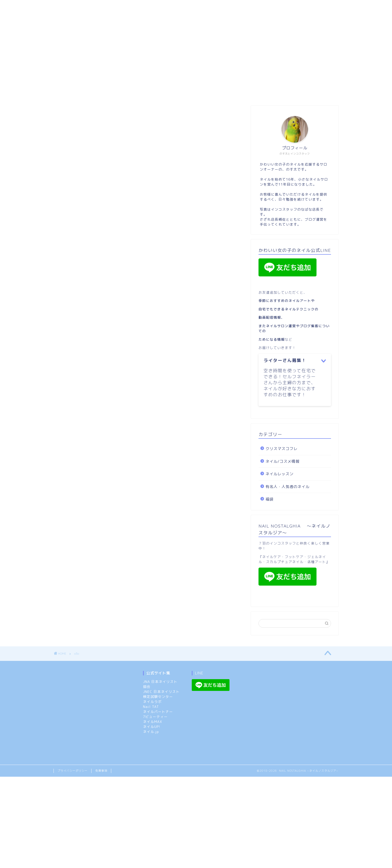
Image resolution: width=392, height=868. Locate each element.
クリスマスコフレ (133, 17)
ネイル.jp (151, 732)
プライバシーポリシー (72, 771)
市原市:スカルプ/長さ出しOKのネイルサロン (98, 7)
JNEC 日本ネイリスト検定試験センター (161, 694)
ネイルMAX (152, 722)
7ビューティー (155, 717)
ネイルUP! (152, 727)
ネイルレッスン (73, 17)
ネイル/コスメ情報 (274, 7)
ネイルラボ (152, 702)
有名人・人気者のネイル (287, 487)
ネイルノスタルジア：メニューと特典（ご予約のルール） (197, 7)
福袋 (102, 17)
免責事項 (101, 771)
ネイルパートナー (158, 712)
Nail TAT (151, 707)
